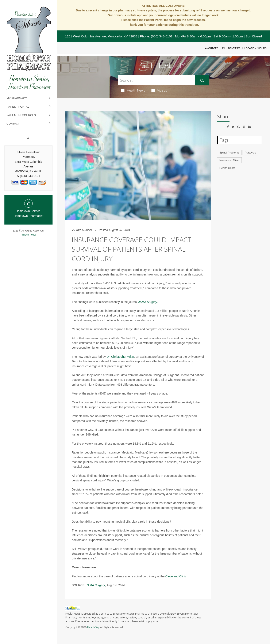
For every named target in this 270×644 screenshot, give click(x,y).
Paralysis (250, 153)
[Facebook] (28, 139)
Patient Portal (18, 107)
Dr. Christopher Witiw (120, 357)
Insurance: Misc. (229, 160)
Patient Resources (21, 115)
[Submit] (202, 80)
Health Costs (227, 168)
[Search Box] (157, 80)
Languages (211, 48)
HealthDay (93, 627)
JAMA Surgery (148, 302)
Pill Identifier (231, 48)
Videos (159, 90)
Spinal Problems (229, 153)
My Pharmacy (17, 98)
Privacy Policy (29, 235)
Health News (133, 90)
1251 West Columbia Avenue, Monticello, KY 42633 (101, 36)
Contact (13, 124)
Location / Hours (255, 48)
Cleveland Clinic (176, 576)
